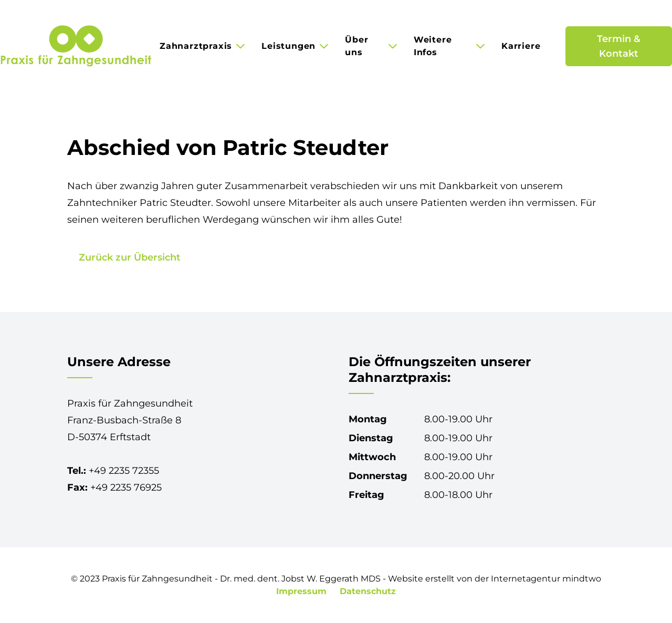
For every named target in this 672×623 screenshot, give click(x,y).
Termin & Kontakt (619, 46)
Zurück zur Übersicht (130, 257)
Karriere (521, 46)
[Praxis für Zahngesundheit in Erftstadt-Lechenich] (76, 46)
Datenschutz (368, 591)
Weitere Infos (433, 46)
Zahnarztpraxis (196, 46)
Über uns (356, 46)
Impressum (303, 591)
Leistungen (288, 46)
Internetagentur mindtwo (546, 579)
